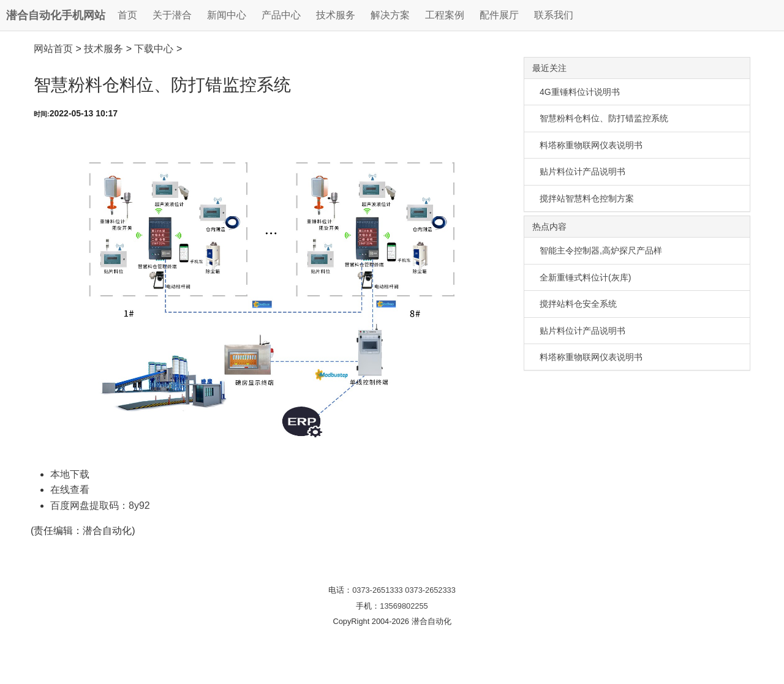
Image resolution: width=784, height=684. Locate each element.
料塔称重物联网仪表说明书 (591, 145)
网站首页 (53, 49)
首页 (127, 15)
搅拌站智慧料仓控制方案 (587, 198)
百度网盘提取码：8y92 (100, 505)
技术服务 (104, 49)
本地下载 (70, 474)
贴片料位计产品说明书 (582, 171)
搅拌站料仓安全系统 (578, 304)
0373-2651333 (378, 590)
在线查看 (70, 490)
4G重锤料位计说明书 (580, 92)
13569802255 (404, 606)
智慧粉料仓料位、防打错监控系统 (604, 118)
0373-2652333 (430, 590)
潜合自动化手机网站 (56, 15)
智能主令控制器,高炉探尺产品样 (601, 250)
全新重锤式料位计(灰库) (585, 277)
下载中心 (154, 49)
